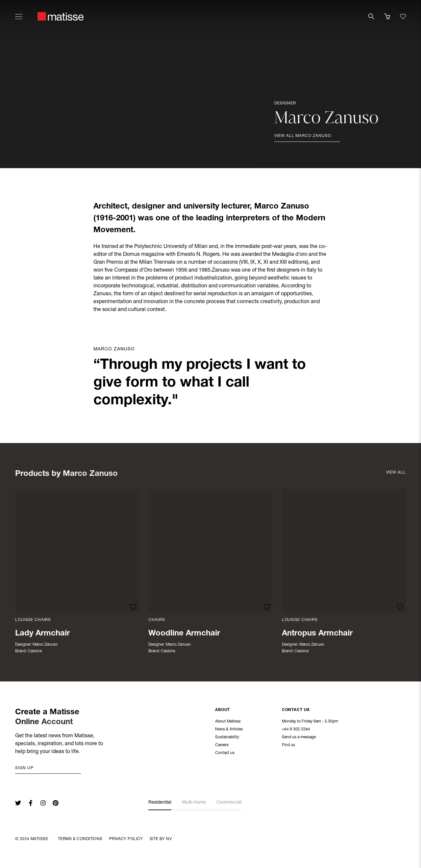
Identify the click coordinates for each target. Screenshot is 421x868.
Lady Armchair (42, 634)
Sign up (24, 768)
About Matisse (228, 722)
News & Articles (229, 730)
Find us (288, 746)
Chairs (157, 620)
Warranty (156, 746)
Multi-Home (194, 803)
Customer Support (165, 738)
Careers (222, 746)
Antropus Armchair (317, 634)
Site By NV (161, 839)
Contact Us (296, 711)
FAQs (153, 754)
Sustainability (227, 738)
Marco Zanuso (45, 645)
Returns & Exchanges (167, 730)
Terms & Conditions (80, 839)
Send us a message (299, 738)
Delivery (155, 722)
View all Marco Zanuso (303, 136)
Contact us (225, 754)
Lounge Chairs (33, 620)
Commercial (229, 803)
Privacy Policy (126, 839)
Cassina (35, 651)
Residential (160, 803)
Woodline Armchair (184, 634)
